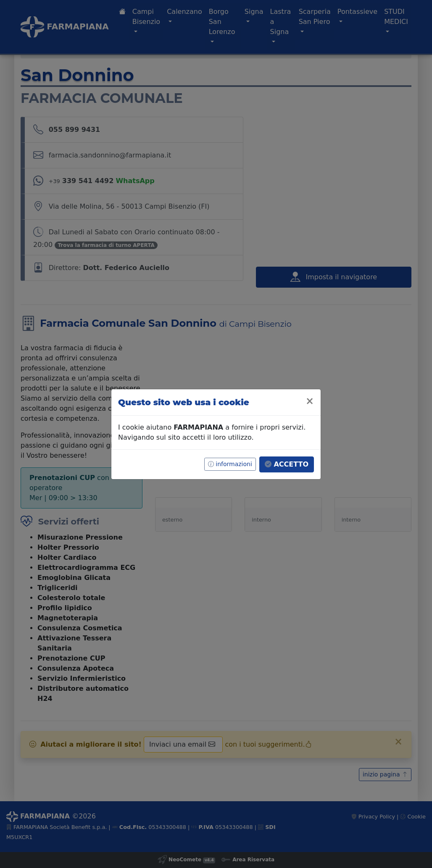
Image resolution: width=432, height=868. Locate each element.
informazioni (230, 464)
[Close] (310, 401)
